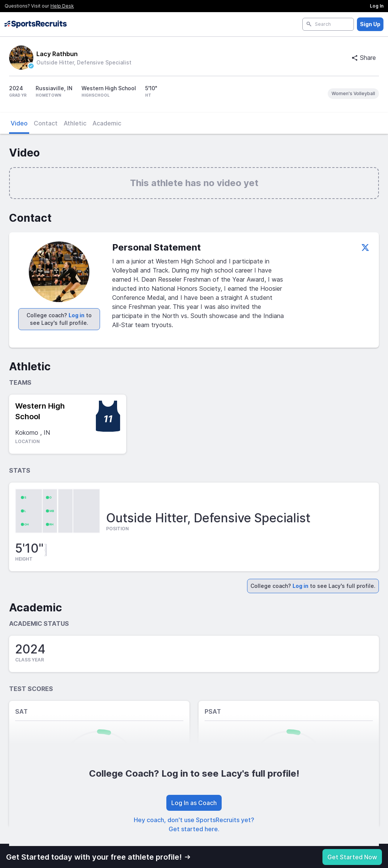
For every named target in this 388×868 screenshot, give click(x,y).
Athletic (75, 123)
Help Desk (62, 6)
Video (19, 123)
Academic (107, 123)
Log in (77, 315)
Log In (377, 6)
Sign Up (370, 24)
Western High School (40, 411)
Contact (46, 123)
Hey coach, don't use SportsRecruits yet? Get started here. (194, 824)
